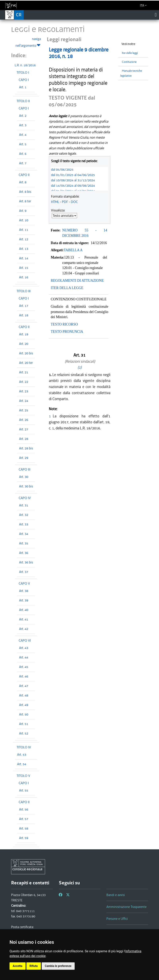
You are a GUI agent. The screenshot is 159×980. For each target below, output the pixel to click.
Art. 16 (24, 277)
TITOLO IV (24, 747)
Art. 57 (24, 819)
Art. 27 (24, 429)
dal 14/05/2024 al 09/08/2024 (73, 186)
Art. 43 (24, 648)
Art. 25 (24, 410)
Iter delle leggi (130, 53)
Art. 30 (24, 477)
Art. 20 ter (26, 363)
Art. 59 (24, 838)
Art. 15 (24, 268)
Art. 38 (24, 591)
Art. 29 (24, 458)
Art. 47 (24, 686)
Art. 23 (24, 391)
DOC (74, 202)
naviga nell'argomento (28, 42)
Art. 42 (24, 629)
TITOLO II (23, 101)
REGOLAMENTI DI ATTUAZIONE (77, 281)
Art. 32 (24, 515)
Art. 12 (24, 239)
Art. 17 (24, 306)
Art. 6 (23, 154)
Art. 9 (23, 211)
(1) (80, 367)
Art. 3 (23, 125)
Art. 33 (24, 524)
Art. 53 (22, 755)
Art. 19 (24, 334)
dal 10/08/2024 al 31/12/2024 (73, 180)
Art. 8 (23, 182)
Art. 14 (24, 258)
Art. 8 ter (25, 201)
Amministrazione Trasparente (126, 907)
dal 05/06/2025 (62, 169)
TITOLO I (23, 72)
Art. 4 (23, 135)
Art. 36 (24, 553)
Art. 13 (24, 249)
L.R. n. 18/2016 (25, 65)
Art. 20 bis (26, 353)
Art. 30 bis (26, 486)
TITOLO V (23, 776)
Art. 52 (24, 733)
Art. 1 (23, 87)
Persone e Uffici (117, 919)
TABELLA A (73, 250)
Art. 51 (24, 724)
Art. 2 (23, 116)
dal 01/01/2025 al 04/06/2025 (73, 175)
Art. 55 (24, 790)
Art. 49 (24, 705)
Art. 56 (24, 809)
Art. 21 (24, 372)
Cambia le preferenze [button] (58, 966)
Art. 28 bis (26, 448)
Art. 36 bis (26, 562)
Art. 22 (24, 382)
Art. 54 (22, 764)
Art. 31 (24, 505)
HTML (55, 202)
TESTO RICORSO (64, 324)
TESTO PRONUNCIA (67, 332)
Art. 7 (23, 163)
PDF (65, 202)
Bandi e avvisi (116, 895)
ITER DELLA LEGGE (67, 288)
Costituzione (129, 62)
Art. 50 (24, 714)
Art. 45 (24, 667)
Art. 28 (24, 439)
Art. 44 (24, 657)
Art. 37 (24, 572)
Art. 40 (24, 610)
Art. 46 (24, 676)
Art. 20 (24, 344)
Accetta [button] (18, 966)
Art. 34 (24, 534)
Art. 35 (24, 543)
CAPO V (24, 583)
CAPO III (25, 469)
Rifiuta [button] (34, 966)
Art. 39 (24, 600)
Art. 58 (24, 828)
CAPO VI (25, 640)
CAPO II (24, 175)
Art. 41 (24, 619)
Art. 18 (24, 315)
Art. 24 (24, 401)
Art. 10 (24, 220)
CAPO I (24, 80)
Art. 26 (24, 420)
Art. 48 (24, 695)
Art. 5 (23, 144)
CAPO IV (25, 498)
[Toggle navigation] (156, 15)
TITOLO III (24, 291)
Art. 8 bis (25, 192)
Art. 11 (24, 230)
